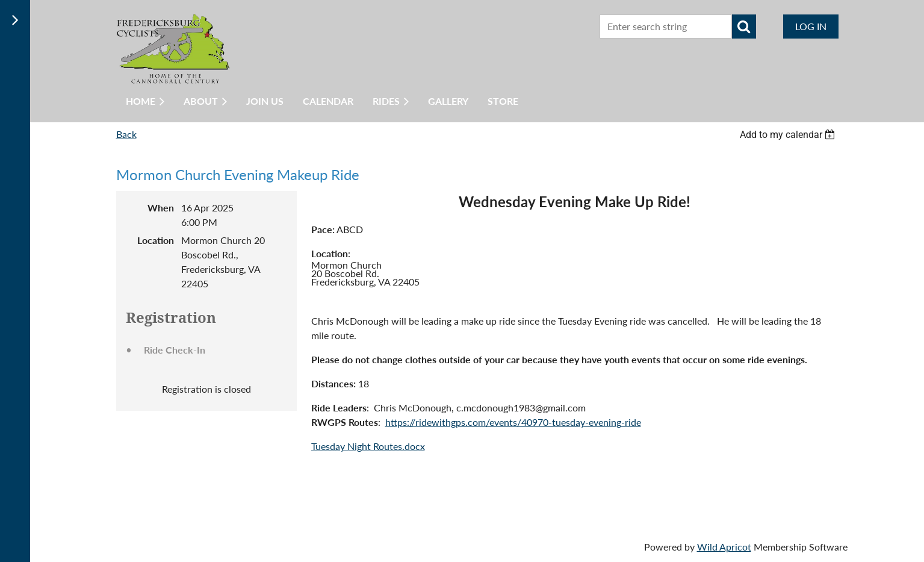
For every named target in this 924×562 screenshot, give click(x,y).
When (161, 208)
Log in (811, 26)
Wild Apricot (724, 547)
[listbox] (789, 135)
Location (156, 240)
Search (744, 27)
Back (126, 134)
